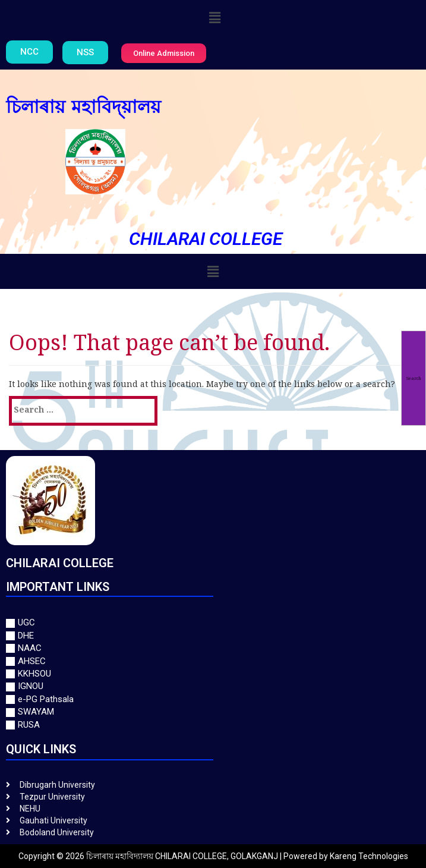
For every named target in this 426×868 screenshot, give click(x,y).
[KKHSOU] (213, 674)
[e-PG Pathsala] (213, 699)
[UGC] (213, 623)
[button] (214, 17)
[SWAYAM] (213, 712)
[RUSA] (213, 725)
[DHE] (213, 636)
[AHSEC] (213, 661)
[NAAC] (213, 648)
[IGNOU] (213, 686)
